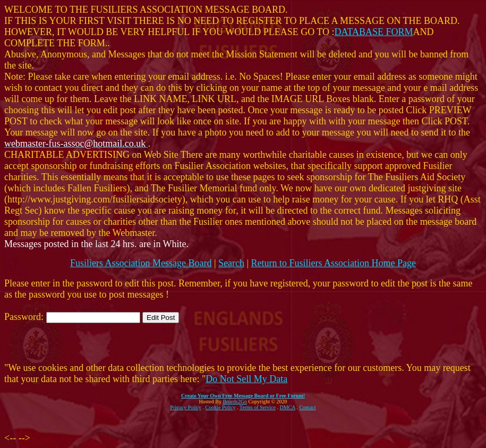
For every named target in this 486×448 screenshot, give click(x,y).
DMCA (288, 407)
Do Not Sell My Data (246, 379)
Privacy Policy (186, 407)
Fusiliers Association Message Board (141, 263)
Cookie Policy (221, 407)
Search (231, 263)
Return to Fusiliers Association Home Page (334, 263)
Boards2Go (235, 401)
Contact (307, 407)
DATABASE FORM (374, 32)
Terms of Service (258, 407)
